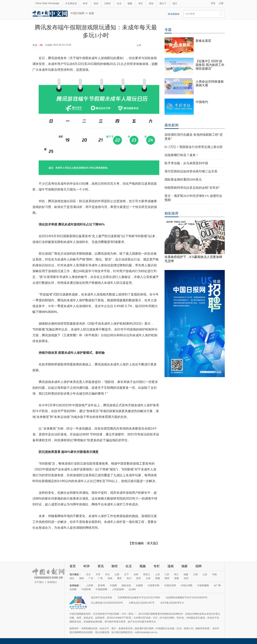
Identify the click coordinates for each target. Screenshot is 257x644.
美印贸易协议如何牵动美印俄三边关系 (191, 171)
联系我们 (52, 582)
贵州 (139, 578)
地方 (175, 3)
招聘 (199, 566)
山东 (205, 574)
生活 (119, 3)
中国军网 (86, 589)
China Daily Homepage (47, 3)
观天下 (163, 3)
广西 (100, 578)
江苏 (167, 574)
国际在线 (126, 585)
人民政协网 (118, 589)
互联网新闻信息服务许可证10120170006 (139, 598)
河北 (107, 574)
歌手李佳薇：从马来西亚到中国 (186, 163)
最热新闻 (172, 125)
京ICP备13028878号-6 (172, 603)
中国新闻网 (101, 589)
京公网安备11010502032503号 (107, 603)
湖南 (81, 578)
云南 (148, 578)
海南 (110, 578)
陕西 (167, 578)
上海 (157, 574)
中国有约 (202, 102)
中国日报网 (77, 13)
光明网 (73, 589)
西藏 (158, 578)
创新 (91, 13)
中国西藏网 (203, 585)
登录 (213, 3)
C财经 (108, 3)
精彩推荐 (172, 213)
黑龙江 (147, 574)
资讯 (96, 3)
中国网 (48, 45)
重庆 (119, 578)
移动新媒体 (174, 14)
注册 (221, 3)
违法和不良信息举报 (101, 598)
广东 (91, 578)
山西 (117, 574)
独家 (185, 566)
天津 (98, 574)
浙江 (176, 574)
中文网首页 (71, 3)
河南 (214, 574)
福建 (186, 574)
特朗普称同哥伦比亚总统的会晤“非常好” (192, 188)
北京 (88, 574)
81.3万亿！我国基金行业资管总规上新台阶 (194, 147)
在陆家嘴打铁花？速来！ (182, 155)
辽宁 (126, 574)
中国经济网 (170, 585)
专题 (168, 30)
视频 (130, 3)
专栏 (140, 3)
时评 (85, 3)
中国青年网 (153, 585)
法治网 (132, 589)
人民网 (90, 585)
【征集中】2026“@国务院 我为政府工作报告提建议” (210, 65)
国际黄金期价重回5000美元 (183, 180)
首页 (73, 566)
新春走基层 (203, 41)
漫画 (171, 566)
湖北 (72, 578)
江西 (195, 574)
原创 (151, 3)
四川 (129, 578)
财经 (115, 566)
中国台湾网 (186, 585)
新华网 (101, 585)
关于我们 (39, 582)
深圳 (186, 578)
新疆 (177, 578)
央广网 (217, 585)
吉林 (136, 574)
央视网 (139, 585)
